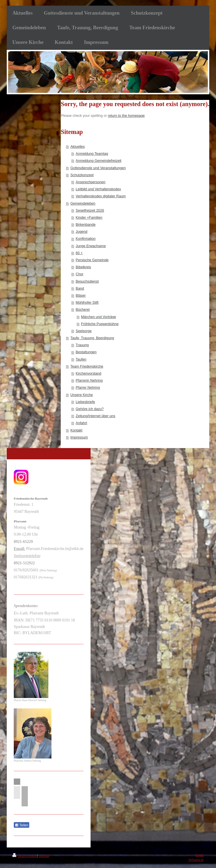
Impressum (79, 437)
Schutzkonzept (82, 175)
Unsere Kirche (82, 395)
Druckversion (25, 856)
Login (200, 855)
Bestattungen (86, 352)
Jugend (81, 232)
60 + (79, 253)
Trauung (82, 345)
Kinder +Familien (89, 218)
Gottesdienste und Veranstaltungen (98, 168)
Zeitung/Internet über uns (95, 416)
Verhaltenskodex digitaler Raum (101, 196)
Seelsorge (84, 331)
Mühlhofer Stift (87, 303)
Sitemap (44, 856)
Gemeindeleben (83, 203)
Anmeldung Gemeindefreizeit (98, 161)
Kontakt (76, 430)
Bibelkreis (83, 267)
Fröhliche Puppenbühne (100, 324)
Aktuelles (77, 147)
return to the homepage (126, 116)
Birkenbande (86, 225)
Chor (79, 274)
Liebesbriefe (85, 402)
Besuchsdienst (87, 281)
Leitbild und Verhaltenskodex (98, 189)
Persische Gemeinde (92, 260)
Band (80, 288)
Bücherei (83, 310)
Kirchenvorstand (88, 373)
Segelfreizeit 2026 (90, 211)
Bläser (81, 296)
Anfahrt (81, 423)
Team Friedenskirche (87, 366)
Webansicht (196, 860)
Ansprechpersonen (91, 182)
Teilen (22, 825)
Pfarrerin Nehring (89, 381)
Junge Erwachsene (91, 246)
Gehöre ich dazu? (90, 409)
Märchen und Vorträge (99, 317)
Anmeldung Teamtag (92, 154)
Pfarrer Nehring (88, 388)
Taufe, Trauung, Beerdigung (92, 338)
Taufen (81, 359)
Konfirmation (86, 239)
